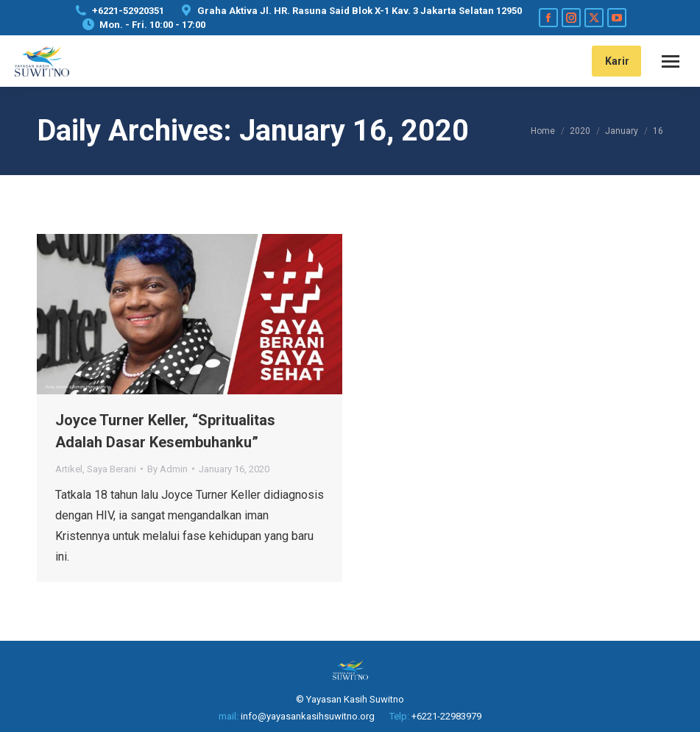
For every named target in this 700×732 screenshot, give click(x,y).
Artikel (69, 469)
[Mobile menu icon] (671, 61)
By (167, 469)
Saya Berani (112, 469)
